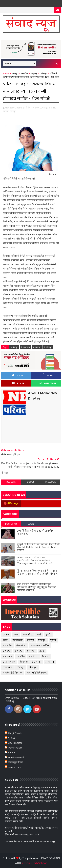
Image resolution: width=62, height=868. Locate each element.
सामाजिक (50, 662)
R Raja (11, 752)
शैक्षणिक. (37, 662)
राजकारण (8, 656)
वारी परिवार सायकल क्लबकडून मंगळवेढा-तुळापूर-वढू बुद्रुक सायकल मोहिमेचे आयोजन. (37, 587)
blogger (11, 482)
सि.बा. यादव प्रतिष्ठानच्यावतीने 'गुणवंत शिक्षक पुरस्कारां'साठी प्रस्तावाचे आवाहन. (38, 572)
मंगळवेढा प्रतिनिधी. (16, 757)
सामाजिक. (8, 667)
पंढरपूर (15, 73)
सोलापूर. (33, 667)
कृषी (39, 635)
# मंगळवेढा (25, 347)
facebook (50, 482)
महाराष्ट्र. (31, 651)
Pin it (18, 383)
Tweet (18, 375)
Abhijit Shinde (15, 733)
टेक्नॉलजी (18, 640)
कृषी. (48, 635)
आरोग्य (6, 635)
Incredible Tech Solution (34, 863)
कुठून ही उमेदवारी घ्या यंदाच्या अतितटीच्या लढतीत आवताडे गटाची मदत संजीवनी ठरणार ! (39, 547)
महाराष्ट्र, (6, 111)
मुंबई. (42, 651)
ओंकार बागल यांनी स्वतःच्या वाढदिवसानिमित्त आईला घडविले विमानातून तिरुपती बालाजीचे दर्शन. (36, 561)
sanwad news (15, 767)
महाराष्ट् (7, 651)
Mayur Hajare (15, 748)
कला (16, 635)
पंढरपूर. (42, 640)
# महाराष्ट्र (37, 347)
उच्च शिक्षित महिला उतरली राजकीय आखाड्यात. (35, 532)
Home (6, 73)
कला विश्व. (28, 635)
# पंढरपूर (14, 347)
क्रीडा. (6, 640)
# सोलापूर (48, 347)
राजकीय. (33, 656)
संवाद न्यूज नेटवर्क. (16, 762)
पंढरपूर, (45, 108)
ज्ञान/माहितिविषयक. (37, 673)
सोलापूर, (13, 111)
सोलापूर (44, 73)
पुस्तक (53, 640)
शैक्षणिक (24, 662)
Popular (11, 524)
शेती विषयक (9, 662)
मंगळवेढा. (21, 646)
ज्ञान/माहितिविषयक (13, 673)
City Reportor (15, 743)
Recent (31, 524)
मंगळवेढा (24, 73)
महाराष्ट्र (34, 73)
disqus (31, 482)
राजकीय (21, 656)
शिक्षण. (46, 656)
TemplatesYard (30, 858)
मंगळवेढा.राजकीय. (40, 646)
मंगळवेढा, (52, 108)
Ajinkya (12, 738)
